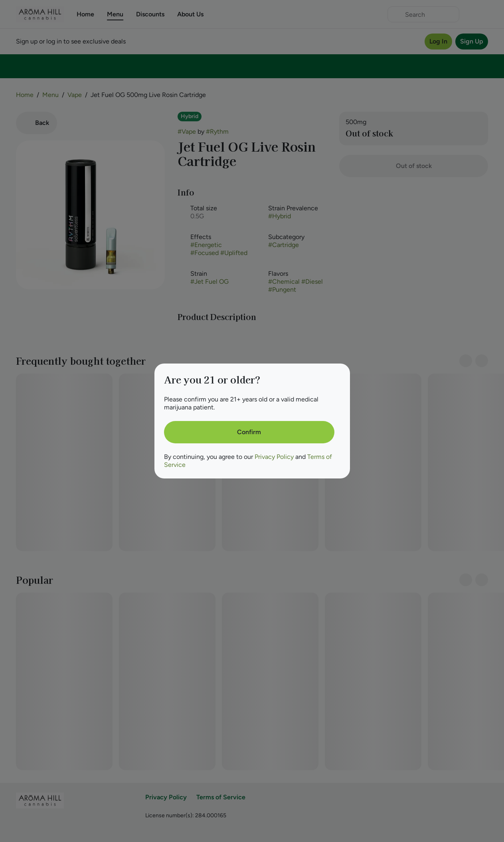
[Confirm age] (249, 432)
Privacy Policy (274, 457)
